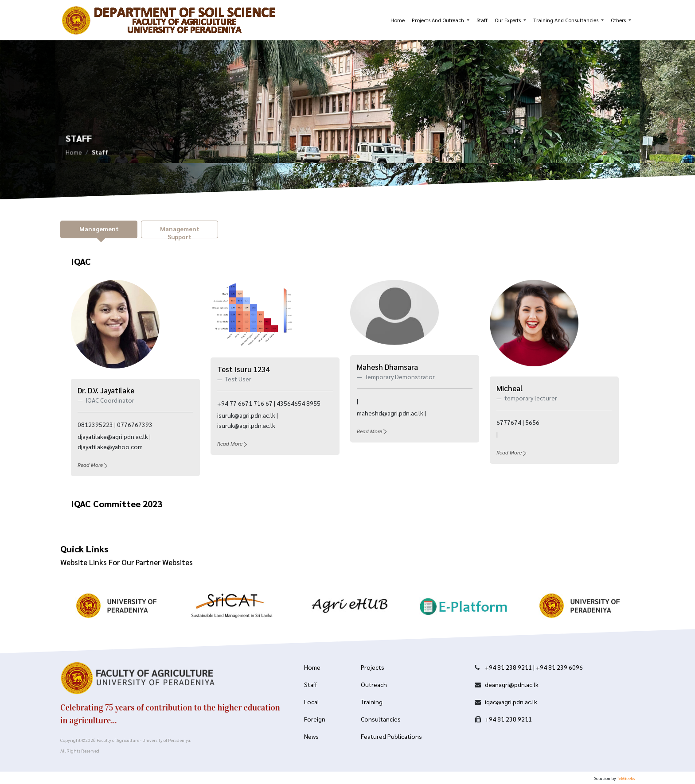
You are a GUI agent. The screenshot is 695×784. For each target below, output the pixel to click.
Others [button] (619, 20)
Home (398, 20)
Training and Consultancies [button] (566, 20)
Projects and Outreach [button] (439, 20)
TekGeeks (626, 778)
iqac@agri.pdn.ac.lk (511, 702)
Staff (482, 20)
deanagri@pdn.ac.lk (512, 684)
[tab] (99, 229)
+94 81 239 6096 (559, 667)
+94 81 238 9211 (508, 667)
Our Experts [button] (508, 20)
